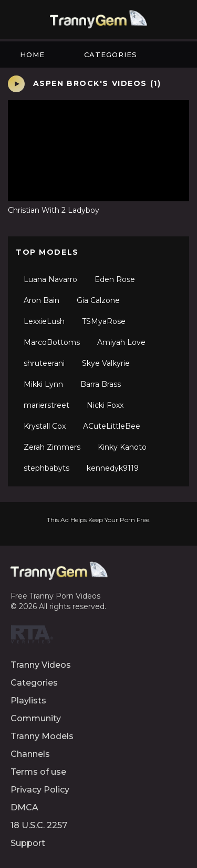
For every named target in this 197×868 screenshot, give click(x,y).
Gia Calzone (98, 300)
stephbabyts (46, 468)
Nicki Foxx (105, 405)
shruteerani (44, 363)
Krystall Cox (45, 426)
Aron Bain (42, 300)
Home (32, 55)
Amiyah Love (121, 342)
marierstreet (46, 405)
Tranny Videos (41, 665)
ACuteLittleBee (112, 426)
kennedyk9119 (113, 468)
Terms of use (38, 772)
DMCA (24, 807)
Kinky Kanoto (122, 447)
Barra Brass (101, 384)
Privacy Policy (40, 790)
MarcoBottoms (52, 342)
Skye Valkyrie (106, 363)
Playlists (28, 701)
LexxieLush (44, 321)
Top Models (47, 252)
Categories (111, 55)
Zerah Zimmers (52, 447)
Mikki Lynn (43, 384)
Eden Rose (115, 279)
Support (28, 843)
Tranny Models (42, 736)
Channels (30, 754)
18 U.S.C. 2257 (39, 825)
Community (36, 718)
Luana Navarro (50, 279)
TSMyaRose (104, 321)
